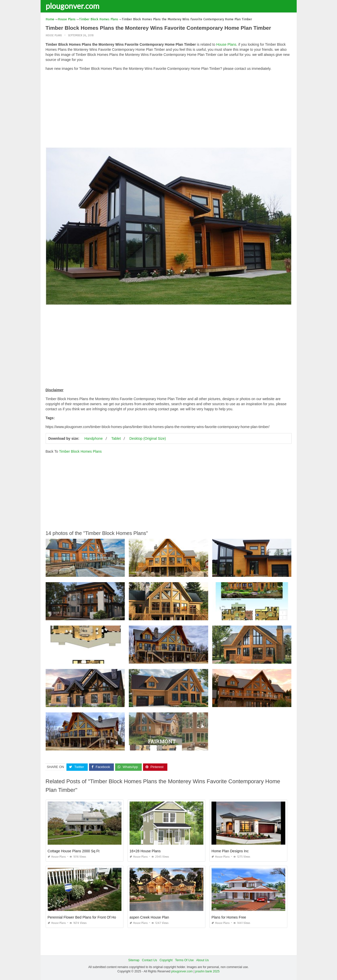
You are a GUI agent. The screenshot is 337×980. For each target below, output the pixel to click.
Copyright (166, 960)
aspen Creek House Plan (149, 917)
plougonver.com (73, 6)
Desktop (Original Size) (148, 438)
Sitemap (134, 960)
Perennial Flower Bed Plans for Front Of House (85, 917)
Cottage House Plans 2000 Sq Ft (74, 851)
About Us (202, 960)
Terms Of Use (184, 960)
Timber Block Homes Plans (80, 451)
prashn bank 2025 (207, 971)
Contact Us (149, 960)
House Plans (54, 35)
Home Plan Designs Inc (230, 851)
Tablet (116, 438)
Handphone (94, 438)
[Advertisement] (169, 110)
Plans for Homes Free (229, 917)
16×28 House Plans (145, 851)
